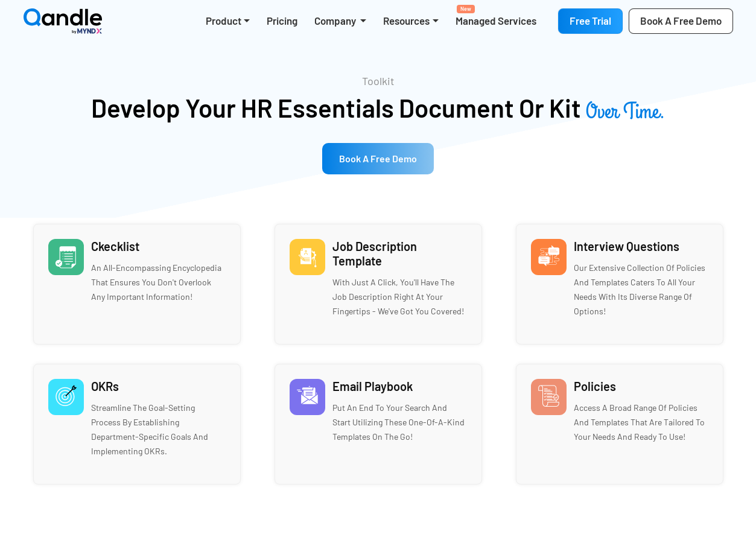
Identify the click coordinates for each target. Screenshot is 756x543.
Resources (406, 21)
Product (224, 21)
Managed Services (496, 16)
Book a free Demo (378, 158)
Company (336, 21)
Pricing (282, 21)
